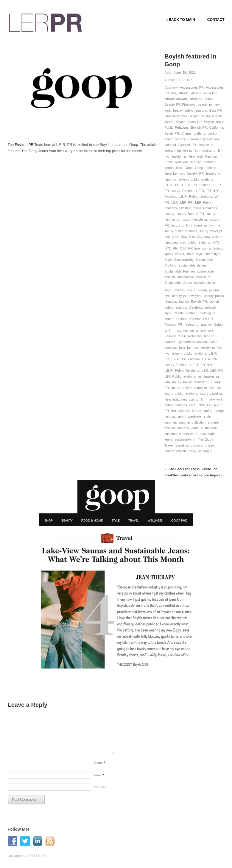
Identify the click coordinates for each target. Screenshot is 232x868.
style (207, 416)
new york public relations (191, 242)
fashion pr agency (198, 324)
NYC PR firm (190, 248)
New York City (191, 237)
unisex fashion (175, 451)
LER (175, 202)
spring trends (174, 254)
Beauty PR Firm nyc (180, 104)
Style (168, 260)
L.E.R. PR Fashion (196, 185)
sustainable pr (205, 283)
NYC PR (171, 248)
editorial (170, 145)
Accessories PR (192, 87)
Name (100, 763)
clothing (200, 133)
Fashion (182, 319)
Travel (169, 445)
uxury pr (195, 451)
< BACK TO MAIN (180, 20)
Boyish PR (199, 127)
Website (100, 787)
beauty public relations (190, 110)
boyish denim (200, 116)
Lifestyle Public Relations (198, 208)
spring (208, 411)
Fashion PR (187, 145)
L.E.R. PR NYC (201, 365)
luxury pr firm (182, 225)
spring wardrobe (190, 416)
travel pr (182, 445)
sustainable (209, 428)
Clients (186, 133)
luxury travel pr (211, 231)
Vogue (208, 451)
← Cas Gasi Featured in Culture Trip (191, 469)
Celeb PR (172, 133)
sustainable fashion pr (194, 277)
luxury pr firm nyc (207, 225)
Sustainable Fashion (180, 271)
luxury (177, 382)
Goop (189, 168)
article (209, 99)
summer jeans (188, 428)
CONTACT (216, 20)
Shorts (196, 411)
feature (196, 162)
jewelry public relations (196, 179)
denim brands (175, 139)
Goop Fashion (206, 168)
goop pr (170, 347)
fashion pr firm (188, 150)
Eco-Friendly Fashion (203, 139)
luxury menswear (196, 382)
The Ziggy (205, 439)
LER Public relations (180, 376)
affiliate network (176, 99)
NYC (216, 242)
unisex (210, 445)
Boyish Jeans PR (189, 122)
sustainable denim (193, 265)
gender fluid (173, 168)
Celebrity (196, 307)
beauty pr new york (187, 296)
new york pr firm (194, 399)
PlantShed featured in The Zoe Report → (194, 475)
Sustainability (184, 260)
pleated (184, 411)
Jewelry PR (195, 173)
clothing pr (208, 313)
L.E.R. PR (184, 80)
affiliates (196, 99)
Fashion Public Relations (183, 336)
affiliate (184, 93)
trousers (197, 445)
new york (171, 237)
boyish (184, 301)
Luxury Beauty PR (190, 214)
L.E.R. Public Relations (182, 370)
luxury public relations (181, 231)
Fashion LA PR (201, 319)
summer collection (192, 422)
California (216, 127)
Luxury (169, 214)
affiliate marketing (204, 93)
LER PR (186, 202)
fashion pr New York (187, 156)
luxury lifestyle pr (194, 219)
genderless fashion (193, 342)
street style (195, 254)
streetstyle (213, 254)
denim (212, 133)
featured (210, 162)
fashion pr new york (198, 330)
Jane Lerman (174, 173)
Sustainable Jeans (178, 283)
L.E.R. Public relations (195, 196)
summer (170, 422)
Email (99, 775)
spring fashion (213, 248)
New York (172, 399)
